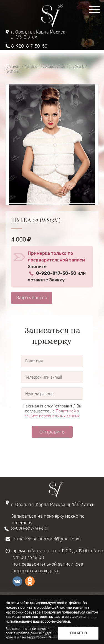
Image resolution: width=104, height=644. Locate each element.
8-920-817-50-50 (29, 46)
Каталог (32, 67)
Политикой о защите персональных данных (52, 414)
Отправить (52, 432)
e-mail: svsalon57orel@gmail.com (47, 539)
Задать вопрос (32, 298)
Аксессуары (54, 67)
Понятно (78, 633)
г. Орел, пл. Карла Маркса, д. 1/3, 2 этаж (39, 34)
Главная (13, 67)
